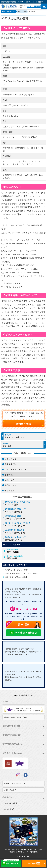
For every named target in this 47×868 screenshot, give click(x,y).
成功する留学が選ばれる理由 (16, 577)
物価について (11, 485)
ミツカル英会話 (10, 803)
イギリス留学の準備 (15, 531)
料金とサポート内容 (13, 573)
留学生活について (15, 539)
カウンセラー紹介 (31, 573)
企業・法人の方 (10, 790)
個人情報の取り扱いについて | (30, 849)
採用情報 (35, 852)
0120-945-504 (34, 6)
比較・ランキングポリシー (15, 783)
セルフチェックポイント (14, 437)
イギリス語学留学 (15, 510)
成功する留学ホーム (24, 695)
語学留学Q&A (11, 464)
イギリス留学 (11, 459)
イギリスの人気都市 (17, 524)
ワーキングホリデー (15, 518)
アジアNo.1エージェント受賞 (16, 570)
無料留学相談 (24, 424)
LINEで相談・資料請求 (23, 633)
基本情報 (9, 475)
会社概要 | (8, 849)
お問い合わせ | (16, 849)
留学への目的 (13, 551)
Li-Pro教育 (8, 809)
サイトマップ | (27, 852)
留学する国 (15, 557)
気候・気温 (7, 446)
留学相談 (18, 625)
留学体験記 (10, 490)
